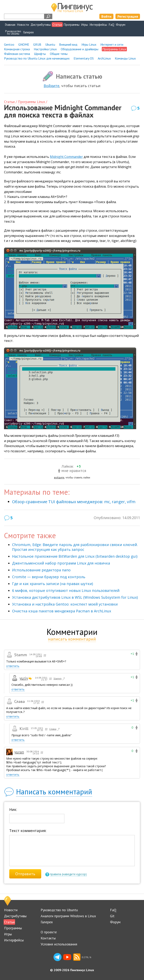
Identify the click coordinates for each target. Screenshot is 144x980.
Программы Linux (31, 102)
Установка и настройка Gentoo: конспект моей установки (65, 604)
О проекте (49, 932)
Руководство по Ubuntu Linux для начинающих (37, 58)
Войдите (51, 86)
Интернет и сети (112, 44)
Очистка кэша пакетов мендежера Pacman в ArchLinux (62, 611)
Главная (10, 25)
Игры (84, 25)
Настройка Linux (45, 49)
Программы (71, 25)
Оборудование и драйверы (80, 49)
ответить (13, 666)
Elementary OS (84, 58)
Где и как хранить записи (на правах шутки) (52, 584)
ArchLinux (104, 58)
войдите (59, 477)
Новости (23, 25)
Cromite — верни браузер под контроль (49, 577)
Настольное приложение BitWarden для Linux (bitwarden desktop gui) (75, 556)
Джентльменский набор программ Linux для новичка (61, 563)
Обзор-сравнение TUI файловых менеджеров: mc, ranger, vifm (74, 502)
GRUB (37, 44)
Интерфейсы (98, 25)
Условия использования (59, 944)
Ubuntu (50, 44)
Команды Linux (125, 58)
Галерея (28, 32)
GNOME (24, 44)
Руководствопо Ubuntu (13, 32)
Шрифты (40, 54)
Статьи (57, 25)
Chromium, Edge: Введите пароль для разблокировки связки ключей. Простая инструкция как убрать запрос (75, 547)
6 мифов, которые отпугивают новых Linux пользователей (66, 590)
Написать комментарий (54, 792)
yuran (19, 752)
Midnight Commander (66, 157)
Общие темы (59, 54)
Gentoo (9, 44)
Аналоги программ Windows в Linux (68, 916)
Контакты (48, 938)
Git (112, 916)
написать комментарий (72, 639)
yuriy (24, 678)
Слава (55, 729)
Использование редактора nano (41, 570)
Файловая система (17, 54)
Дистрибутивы (41, 25)
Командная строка (17, 49)
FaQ (111, 25)
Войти (106, 16)
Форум (121, 25)
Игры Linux (89, 44)
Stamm (60, 679)
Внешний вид (68, 44)
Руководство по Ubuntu (59, 910)
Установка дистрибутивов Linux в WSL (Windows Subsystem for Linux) (75, 597)
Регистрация (128, 16)
